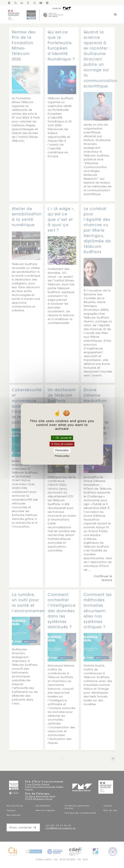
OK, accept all (62, 438)
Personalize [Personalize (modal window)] (62, 450)
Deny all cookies (62, 444)
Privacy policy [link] (62, 456)
